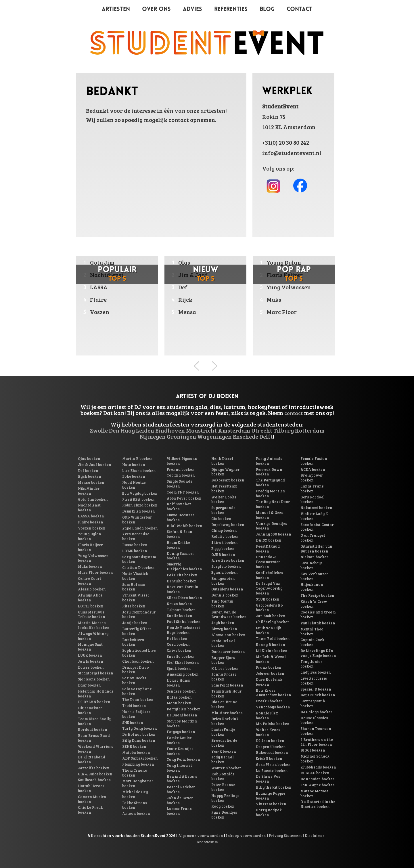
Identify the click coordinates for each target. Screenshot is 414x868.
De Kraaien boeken (318, 779)
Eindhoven (170, 430)
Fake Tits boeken (182, 575)
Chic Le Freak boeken (90, 810)
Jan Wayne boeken (318, 785)
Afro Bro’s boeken (228, 560)
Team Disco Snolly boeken (95, 721)
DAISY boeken (269, 540)
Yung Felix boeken (183, 759)
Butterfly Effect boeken (137, 631)
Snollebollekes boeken (270, 575)
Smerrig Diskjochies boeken (184, 566)
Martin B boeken (137, 458)
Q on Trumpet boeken (313, 538)
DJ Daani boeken (182, 715)
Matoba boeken (136, 752)
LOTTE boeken (91, 606)
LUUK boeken (90, 655)
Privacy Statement (285, 836)
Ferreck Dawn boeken (269, 472)
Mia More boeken (227, 713)
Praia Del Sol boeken (223, 643)
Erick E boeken (269, 758)
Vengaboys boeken (273, 707)
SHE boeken (133, 722)
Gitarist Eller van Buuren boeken (316, 549)
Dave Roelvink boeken (269, 682)
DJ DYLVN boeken (94, 702)
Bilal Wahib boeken (185, 526)
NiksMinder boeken (89, 491)
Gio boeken (221, 519)
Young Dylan (284, 262)
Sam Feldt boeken (227, 685)
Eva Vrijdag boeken (140, 493)
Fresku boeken (269, 701)
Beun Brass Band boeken (94, 738)
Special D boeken (316, 689)
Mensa (187, 312)
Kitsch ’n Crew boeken (314, 604)
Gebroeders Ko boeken (269, 608)
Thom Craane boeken (135, 773)
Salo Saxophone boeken (137, 691)
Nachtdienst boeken (89, 507)
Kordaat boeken (93, 729)
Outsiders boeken (227, 589)
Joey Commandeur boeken (139, 614)
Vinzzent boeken (271, 804)
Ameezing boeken (183, 674)
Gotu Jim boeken (93, 499)
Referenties (231, 9)
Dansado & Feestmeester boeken (268, 562)
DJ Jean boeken (270, 741)
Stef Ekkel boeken (183, 662)
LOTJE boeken (135, 551)
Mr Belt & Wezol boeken (271, 659)
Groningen (181, 436)
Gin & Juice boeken (95, 774)
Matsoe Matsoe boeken (314, 793)
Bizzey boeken (224, 629)
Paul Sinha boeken (184, 622)
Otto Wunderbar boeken (137, 520)
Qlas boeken (89, 458)
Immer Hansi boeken (179, 683)
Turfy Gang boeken (140, 728)
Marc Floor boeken (95, 572)
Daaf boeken (89, 685)
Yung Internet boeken (179, 768)
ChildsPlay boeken (273, 622)
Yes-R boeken (224, 751)
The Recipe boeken (317, 595)
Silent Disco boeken (184, 598)
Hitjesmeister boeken (90, 710)
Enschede (246, 436)
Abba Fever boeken (184, 498)
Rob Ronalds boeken (223, 776)
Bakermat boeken (272, 752)
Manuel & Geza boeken (270, 515)
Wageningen (214, 436)
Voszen (100, 312)
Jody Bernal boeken (223, 759)
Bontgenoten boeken (223, 581)
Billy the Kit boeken (274, 787)
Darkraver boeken (228, 651)
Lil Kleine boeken (272, 651)
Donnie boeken (225, 595)
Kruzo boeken (179, 604)
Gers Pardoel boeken (313, 499)
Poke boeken (134, 476)
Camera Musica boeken (92, 799)
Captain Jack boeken (312, 642)
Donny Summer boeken (181, 556)
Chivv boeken (179, 650)
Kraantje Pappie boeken (271, 796)
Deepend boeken (271, 747)
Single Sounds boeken (180, 484)
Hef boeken (177, 638)
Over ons (156, 9)
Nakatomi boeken (316, 508)
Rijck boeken (90, 476)
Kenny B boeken (271, 645)
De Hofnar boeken (139, 734)
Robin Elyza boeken (140, 505)
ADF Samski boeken (140, 758)
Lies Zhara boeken (139, 471)
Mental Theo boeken (312, 631)
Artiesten (116, 9)
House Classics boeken (314, 720)
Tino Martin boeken (222, 604)
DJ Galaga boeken (317, 712)
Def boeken (88, 471)
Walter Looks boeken (224, 499)
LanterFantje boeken (223, 732)
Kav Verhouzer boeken (314, 576)
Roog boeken (223, 806)
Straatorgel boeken (96, 673)
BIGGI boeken (313, 750)
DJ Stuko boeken (182, 581)
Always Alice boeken (90, 598)
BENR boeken (134, 746)
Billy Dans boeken (139, 740)
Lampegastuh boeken (313, 703)
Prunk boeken (269, 667)
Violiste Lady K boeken (314, 516)
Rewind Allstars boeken (182, 779)
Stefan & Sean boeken (180, 534)
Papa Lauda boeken (140, 528)
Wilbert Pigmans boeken (182, 461)
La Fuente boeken (272, 771)
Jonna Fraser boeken (224, 677)
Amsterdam (234, 430)
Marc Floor (282, 312)
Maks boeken (90, 566)
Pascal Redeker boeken (181, 789)
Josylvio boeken (226, 566)
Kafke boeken (179, 697)
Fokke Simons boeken (135, 805)
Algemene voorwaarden (201, 836)
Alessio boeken (92, 589)
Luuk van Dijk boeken (269, 630)
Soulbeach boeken (94, 780)
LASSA (99, 287)
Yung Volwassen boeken (93, 558)
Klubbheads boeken (318, 767)
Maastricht (201, 430)
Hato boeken (134, 464)
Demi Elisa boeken (139, 511)
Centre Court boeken (90, 581)
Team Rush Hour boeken (227, 694)
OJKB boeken (223, 555)
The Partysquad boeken (270, 482)
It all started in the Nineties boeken (318, 804)
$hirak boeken (225, 542)
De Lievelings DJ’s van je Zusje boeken (318, 653)
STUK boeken (268, 599)
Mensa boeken (91, 482)
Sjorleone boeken (94, 679)
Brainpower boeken (312, 478)
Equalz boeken (225, 572)
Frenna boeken (181, 469)
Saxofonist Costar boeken (317, 527)
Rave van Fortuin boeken (183, 589)
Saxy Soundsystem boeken (139, 559)
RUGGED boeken (315, 773)
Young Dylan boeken (90, 536)
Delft (266, 436)
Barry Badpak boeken (269, 812)
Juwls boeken (91, 661)
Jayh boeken (223, 623)
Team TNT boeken (183, 492)
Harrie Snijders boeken (136, 714)
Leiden (145, 430)
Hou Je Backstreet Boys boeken (183, 630)
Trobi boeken (134, 706)
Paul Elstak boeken (318, 623)
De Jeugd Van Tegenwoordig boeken (269, 588)
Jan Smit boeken (271, 616)
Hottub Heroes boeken (91, 788)
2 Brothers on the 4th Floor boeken (317, 742)
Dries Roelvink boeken (225, 721)
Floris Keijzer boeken (90, 547)
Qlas (184, 262)
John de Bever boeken (180, 800)
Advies (192, 9)
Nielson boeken (315, 557)
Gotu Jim (102, 262)
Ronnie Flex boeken (267, 715)
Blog (267, 9)
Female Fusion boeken (314, 461)
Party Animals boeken (269, 461)
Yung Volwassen (289, 287)
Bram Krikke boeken (178, 545)
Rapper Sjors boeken (223, 660)
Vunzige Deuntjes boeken (272, 526)
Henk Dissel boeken (222, 461)
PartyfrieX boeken (184, 709)
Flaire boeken (91, 522)
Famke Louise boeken (179, 740)
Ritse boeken (134, 606)
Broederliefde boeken (224, 743)
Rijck (185, 299)
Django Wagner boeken (226, 472)
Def (183, 287)
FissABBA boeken (138, 499)
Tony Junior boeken (312, 664)
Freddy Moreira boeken (270, 493)
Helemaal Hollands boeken (96, 694)
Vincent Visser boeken (136, 598)
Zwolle (99, 430)
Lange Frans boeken (312, 489)
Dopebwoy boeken (228, 525)
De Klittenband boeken (92, 759)
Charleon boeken (138, 661)
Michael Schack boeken (315, 759)
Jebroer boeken (270, 673)
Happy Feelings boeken (225, 798)
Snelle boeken (180, 615)
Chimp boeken (224, 530)
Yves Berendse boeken (136, 536)
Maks (274, 299)
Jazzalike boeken (94, 768)
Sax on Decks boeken (134, 680)
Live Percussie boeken (314, 681)
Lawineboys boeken (312, 565)
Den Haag (122, 430)
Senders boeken (181, 691)
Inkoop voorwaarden (246, 836)
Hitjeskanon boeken (312, 587)
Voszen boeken (92, 528)
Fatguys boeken (181, 732)
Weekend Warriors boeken (96, 749)
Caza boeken (178, 644)
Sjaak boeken (179, 668)
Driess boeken (91, 667)
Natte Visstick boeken (135, 576)
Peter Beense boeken (223, 787)
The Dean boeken (138, 699)
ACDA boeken (313, 469)
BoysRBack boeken (318, 695)
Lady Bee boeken (316, 672)
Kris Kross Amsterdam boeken (274, 693)
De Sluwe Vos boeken (268, 779)
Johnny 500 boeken (274, 534)
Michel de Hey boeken (135, 794)
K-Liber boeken (225, 668)
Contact (299, 9)
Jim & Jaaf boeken (95, 464)
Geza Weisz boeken (273, 764)
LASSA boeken (91, 516)
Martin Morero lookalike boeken (94, 625)
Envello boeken (181, 656)
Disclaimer (315, 836)
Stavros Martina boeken (182, 723)
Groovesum (207, 842)
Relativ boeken (225, 536)
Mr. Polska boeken (273, 724)
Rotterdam (310, 430)
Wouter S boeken (227, 768)
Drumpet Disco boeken (136, 670)
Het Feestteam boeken (224, 489)
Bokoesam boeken (228, 480)
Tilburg (284, 430)
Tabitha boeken (181, 475)
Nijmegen (153, 436)
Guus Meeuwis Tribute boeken (92, 614)
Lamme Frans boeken (179, 811)
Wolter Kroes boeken (268, 732)
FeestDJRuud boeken (268, 549)
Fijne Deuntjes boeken (224, 815)
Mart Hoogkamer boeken (138, 783)
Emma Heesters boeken (181, 517)
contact (294, 413)
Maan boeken (179, 703)
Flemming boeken (138, 764)
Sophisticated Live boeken (139, 653)
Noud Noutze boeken (134, 485)
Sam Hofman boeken (134, 587)
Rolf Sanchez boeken (179, 506)
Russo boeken (135, 545)
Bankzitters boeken (133, 642)
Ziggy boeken (223, 548)
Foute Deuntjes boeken (180, 751)
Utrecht (262, 430)
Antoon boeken (136, 813)
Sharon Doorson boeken (316, 731)
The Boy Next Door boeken (273, 504)
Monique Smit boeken (90, 647)
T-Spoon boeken (181, 610)
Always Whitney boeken (93, 636)
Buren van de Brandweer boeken (229, 614)
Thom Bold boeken (273, 638)
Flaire (98, 299)
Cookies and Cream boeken (318, 614)
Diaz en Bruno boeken (224, 704)
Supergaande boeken (223, 510)
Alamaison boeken (228, 635)
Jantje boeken (135, 623)
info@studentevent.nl (292, 153)
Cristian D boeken (138, 567)
